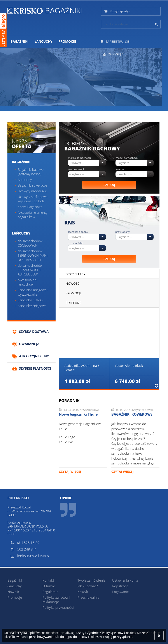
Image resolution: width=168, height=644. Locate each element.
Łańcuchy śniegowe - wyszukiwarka (33, 292)
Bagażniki (21, 162)
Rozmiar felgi (75, 243)
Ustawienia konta (125, 580)
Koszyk (83, 592)
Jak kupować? (87, 586)
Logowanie (120, 592)
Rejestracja (120, 586)
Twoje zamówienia (91, 580)
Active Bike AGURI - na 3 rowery (82, 368)
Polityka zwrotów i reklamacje (56, 600)
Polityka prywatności (58, 607)
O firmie (49, 586)
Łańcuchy (21, 233)
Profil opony (122, 232)
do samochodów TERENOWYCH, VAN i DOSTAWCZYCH (33, 255)
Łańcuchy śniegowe (32, 306)
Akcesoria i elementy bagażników (33, 215)
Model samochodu (127, 158)
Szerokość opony (78, 232)
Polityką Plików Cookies (119, 633)
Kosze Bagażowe (30, 207)
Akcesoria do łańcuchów (27, 282)
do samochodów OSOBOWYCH (30, 243)
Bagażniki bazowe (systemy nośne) (31, 172)
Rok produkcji (76, 169)
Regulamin (50, 592)
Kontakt (48, 580)
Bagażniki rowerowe (32, 185)
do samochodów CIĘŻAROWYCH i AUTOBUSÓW (30, 270)
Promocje (15, 597)
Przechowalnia (88, 597)
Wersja (120, 169)
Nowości (14, 592)
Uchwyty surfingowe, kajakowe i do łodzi (33, 199)
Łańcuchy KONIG (30, 300)
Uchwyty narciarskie (32, 191)
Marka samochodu (79, 158)
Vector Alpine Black (129, 366)
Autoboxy (25, 180)
